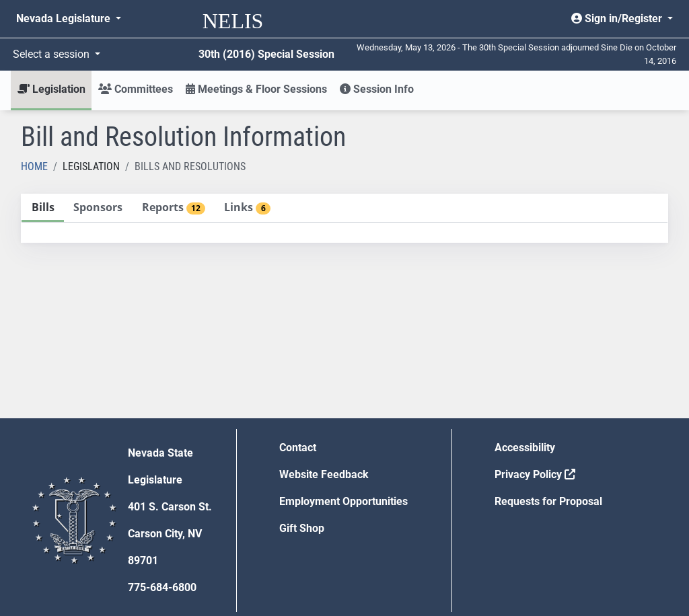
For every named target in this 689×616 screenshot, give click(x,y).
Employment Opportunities (343, 501)
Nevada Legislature (65, 18)
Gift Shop (302, 528)
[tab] (43, 208)
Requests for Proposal (548, 501)
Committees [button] (136, 89)
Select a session (52, 54)
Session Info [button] (377, 89)
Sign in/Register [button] (618, 18)
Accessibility (525, 448)
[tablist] (344, 218)
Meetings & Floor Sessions (256, 89)
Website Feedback (324, 474)
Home (34, 166)
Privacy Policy (535, 474)
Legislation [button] (51, 89)
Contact (298, 448)
